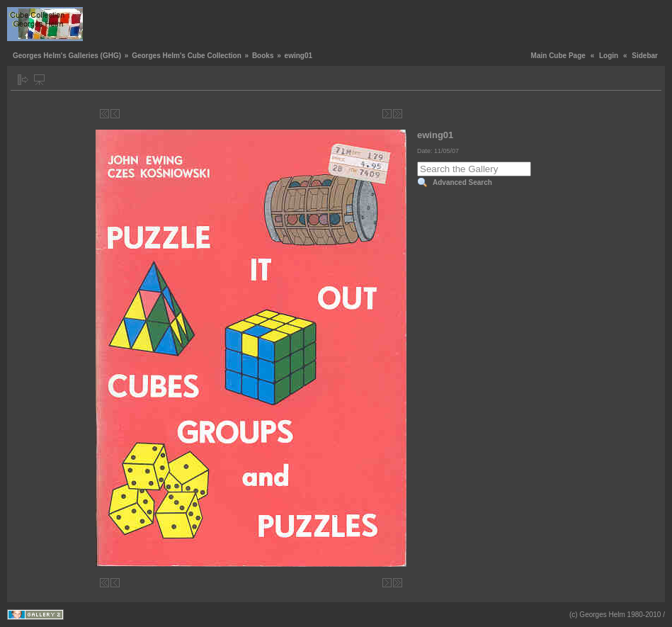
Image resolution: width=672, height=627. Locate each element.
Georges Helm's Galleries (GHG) (67, 56)
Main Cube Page (558, 56)
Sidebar (645, 56)
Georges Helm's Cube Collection (187, 56)
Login (609, 56)
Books (263, 56)
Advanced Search (462, 182)
